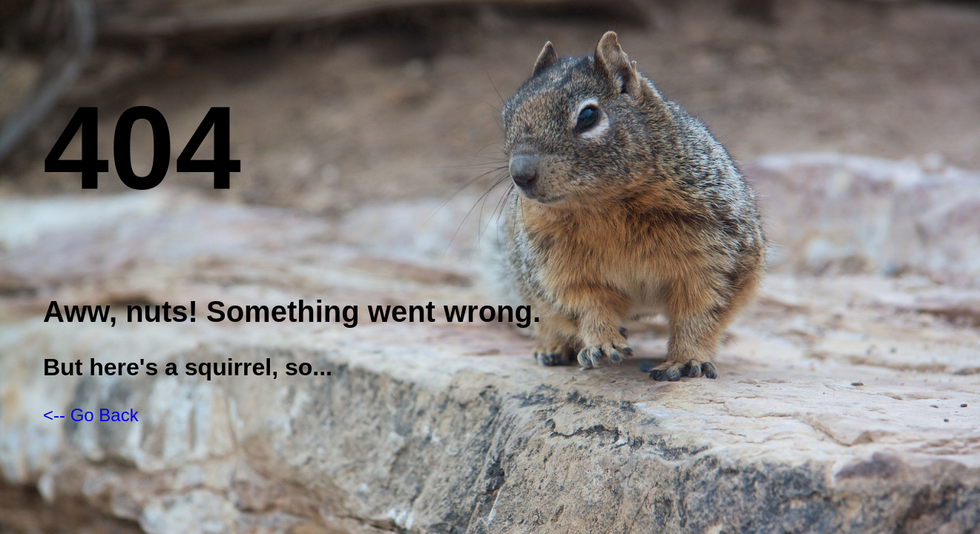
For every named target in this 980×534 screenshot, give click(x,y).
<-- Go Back (91, 415)
